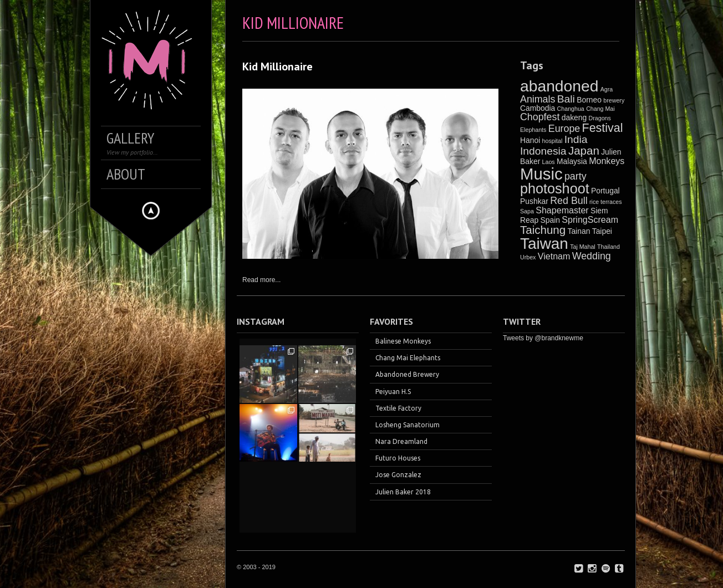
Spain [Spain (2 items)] (551, 220)
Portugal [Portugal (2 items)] (605, 191)
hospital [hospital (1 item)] (553, 141)
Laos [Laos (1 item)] (549, 162)
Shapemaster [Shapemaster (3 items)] (562, 210)
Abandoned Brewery (407, 374)
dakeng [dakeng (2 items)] (574, 117)
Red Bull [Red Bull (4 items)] (569, 201)
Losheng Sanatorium (408, 425)
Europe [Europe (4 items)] (564, 129)
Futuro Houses (398, 458)
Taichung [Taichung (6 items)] (543, 230)
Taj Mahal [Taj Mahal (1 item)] (583, 247)
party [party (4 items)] (576, 176)
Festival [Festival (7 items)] (603, 128)
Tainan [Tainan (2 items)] (579, 231)
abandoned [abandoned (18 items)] (559, 86)
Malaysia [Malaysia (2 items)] (572, 161)
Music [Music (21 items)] (541, 174)
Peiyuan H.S (393, 392)
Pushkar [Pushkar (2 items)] (534, 201)
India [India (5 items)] (576, 139)
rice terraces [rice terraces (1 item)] (606, 202)
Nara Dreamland (401, 441)
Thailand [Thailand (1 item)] (609, 247)
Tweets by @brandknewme (543, 338)
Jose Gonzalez (398, 475)
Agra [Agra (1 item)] (607, 89)
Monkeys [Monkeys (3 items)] (607, 161)
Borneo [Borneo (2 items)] (589, 100)
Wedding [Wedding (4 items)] (592, 256)
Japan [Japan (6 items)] (584, 150)
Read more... (261, 280)
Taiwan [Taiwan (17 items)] (544, 244)
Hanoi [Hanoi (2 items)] (530, 140)
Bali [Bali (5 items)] (566, 99)
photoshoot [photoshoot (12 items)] (555, 188)
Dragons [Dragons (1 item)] (600, 118)
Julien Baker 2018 (403, 492)
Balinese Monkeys (403, 341)
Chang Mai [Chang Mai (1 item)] (600, 109)
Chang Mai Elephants (408, 358)
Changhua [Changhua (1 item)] (571, 109)
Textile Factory (398, 408)
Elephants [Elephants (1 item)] (533, 130)
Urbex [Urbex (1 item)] (528, 257)
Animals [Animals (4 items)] (538, 99)
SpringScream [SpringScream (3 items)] (590, 219)
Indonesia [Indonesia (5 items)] (543, 151)
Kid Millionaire (278, 67)
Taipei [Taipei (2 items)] (602, 231)
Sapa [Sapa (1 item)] (527, 211)
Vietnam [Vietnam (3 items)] (554, 256)
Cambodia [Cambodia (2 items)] (538, 108)
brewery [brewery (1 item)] (614, 100)
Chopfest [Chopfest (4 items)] (540, 117)
